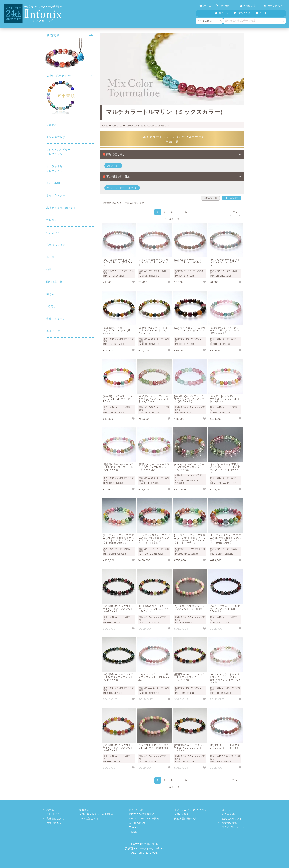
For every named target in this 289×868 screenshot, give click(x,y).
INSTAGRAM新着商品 (142, 814)
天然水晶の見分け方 (186, 819)
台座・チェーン (56, 319)
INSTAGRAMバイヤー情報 (144, 819)
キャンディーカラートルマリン (122, 188)
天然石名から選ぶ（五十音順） (97, 814)
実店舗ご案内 (249, 6)
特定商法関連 (229, 823)
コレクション (70, 168)
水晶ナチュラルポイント (61, 208)
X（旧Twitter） (138, 823)
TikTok (133, 832)
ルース (50, 257)
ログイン (227, 810)
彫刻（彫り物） (56, 282)
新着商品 (52, 125)
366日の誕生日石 (89, 819)
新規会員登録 (229, 814)
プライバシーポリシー (234, 827)
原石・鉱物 (53, 183)
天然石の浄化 (182, 814)
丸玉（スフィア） (57, 245)
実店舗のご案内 (55, 819)
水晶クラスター (56, 195)
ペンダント (53, 232)
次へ (235, 212)
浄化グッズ (53, 331)
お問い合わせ (273, 6)
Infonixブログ (137, 810)
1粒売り (51, 306)
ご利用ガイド (225, 6)
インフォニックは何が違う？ (191, 810)
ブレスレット (54, 220)
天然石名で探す (56, 137)
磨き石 (50, 294)
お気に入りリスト (232, 819)
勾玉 (49, 269)
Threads (134, 827)
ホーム (205, 6)
